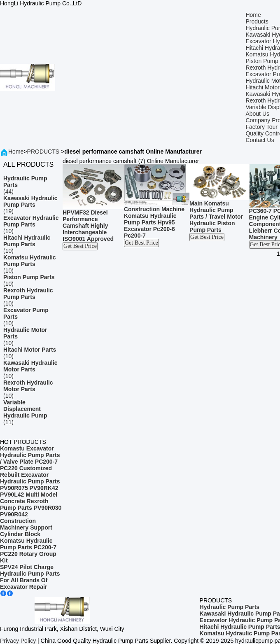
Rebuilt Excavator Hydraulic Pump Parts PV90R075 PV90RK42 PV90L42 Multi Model (30, 485)
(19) (31, 205)
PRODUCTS (43, 152)
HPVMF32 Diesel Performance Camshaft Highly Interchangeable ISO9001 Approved (88, 226)
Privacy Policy (18, 641)
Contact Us (260, 140)
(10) (31, 224)
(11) (31, 412)
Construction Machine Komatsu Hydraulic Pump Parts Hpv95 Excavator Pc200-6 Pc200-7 (154, 222)
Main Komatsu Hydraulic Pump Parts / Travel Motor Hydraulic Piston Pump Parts (216, 217)
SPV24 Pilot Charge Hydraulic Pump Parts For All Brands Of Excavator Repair (30, 577)
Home (253, 15)
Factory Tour (261, 127)
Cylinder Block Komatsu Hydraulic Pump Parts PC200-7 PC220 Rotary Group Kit (28, 547)
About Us (257, 114)
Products (257, 21)
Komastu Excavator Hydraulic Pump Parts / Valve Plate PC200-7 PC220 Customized (30, 458)
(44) (31, 185)
